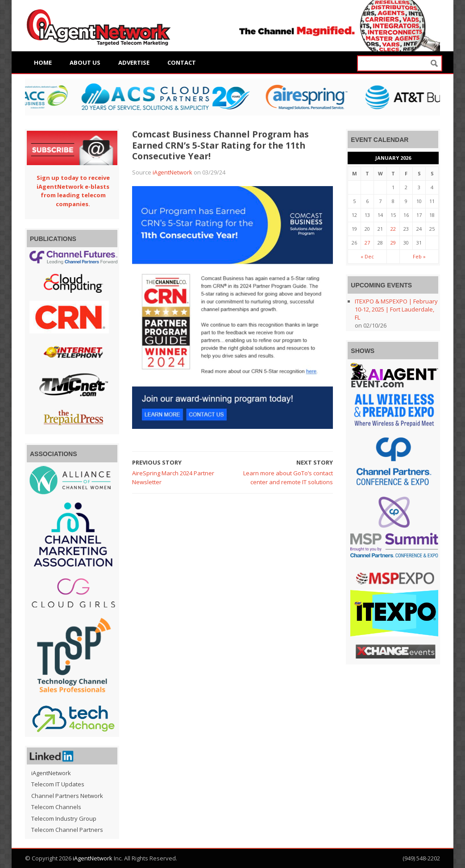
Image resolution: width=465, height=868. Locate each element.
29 (393, 243)
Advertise (134, 62)
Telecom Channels (56, 807)
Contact (182, 62)
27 (367, 243)
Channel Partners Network (67, 796)
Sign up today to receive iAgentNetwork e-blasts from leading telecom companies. (73, 191)
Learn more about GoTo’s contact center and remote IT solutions (288, 478)
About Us (85, 62)
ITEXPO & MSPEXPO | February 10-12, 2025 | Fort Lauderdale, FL (396, 309)
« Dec (367, 256)
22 (393, 229)
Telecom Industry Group (64, 818)
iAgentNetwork (172, 172)
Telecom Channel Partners (67, 830)
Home (43, 62)
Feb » (419, 256)
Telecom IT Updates (58, 784)
